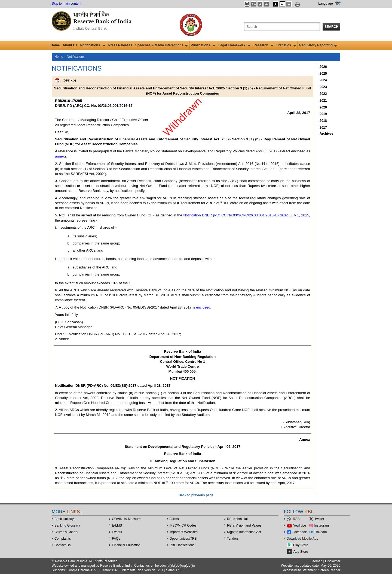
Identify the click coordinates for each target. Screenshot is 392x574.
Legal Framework (234, 45)
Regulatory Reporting (318, 45)
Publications (203, 45)
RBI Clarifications (182, 545)
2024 (323, 80)
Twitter (319, 519)
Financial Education (126, 545)
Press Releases (120, 45)
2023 (323, 87)
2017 (323, 128)
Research (263, 45)
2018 (323, 121)
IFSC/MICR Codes (183, 525)
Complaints (63, 539)
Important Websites (184, 532)
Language (325, 4)
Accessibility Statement (300, 570)
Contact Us (62, 545)
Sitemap (316, 561)
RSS (296, 519)
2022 (323, 94)
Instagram (322, 525)
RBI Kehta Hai (237, 519)
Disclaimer (333, 561)
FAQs (116, 539)
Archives (327, 134)
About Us (70, 45)
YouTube (300, 525)
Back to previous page (196, 495)
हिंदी (338, 4)
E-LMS (117, 525)
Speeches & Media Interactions (162, 45)
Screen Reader (329, 570)
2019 (323, 114)
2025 (323, 74)
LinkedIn (321, 532)
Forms (174, 519)
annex (60, 156)
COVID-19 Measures (127, 519)
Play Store (301, 545)
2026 (323, 67)
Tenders (233, 539)
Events (117, 532)
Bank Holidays (65, 519)
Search (331, 27)
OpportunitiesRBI (184, 539)
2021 (323, 101)
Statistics (287, 45)
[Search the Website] (282, 27)
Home (55, 45)
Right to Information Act (244, 532)
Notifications (93, 45)
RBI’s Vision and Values (244, 525)
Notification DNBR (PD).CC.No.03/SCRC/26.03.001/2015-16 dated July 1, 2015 (246, 215)
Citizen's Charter (66, 532)
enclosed (203, 307)
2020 (323, 107)
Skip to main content (67, 4)
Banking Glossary (67, 525)
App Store (301, 552)
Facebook (300, 532)
